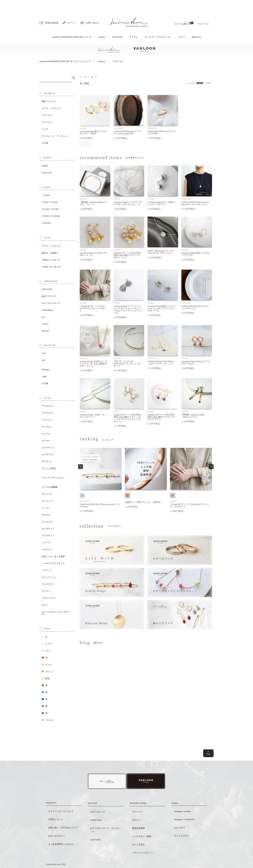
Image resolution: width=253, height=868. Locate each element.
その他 (45, 132)
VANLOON (117, 26)
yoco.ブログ (180, 817)
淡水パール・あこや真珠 (53, 545)
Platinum (46, 358)
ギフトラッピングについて (61, 801)
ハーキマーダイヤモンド (53, 552)
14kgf (44, 365)
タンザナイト (48, 518)
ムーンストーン (49, 566)
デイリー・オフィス (51, 235)
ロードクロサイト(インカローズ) (56, 602)
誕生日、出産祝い (50, 242)
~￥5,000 (46, 184)
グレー (47, 640)
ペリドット (47, 559)
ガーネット (47, 450)
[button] (81, 456)
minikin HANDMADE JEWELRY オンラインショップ (65, 50)
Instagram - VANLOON (184, 809)
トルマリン (47, 538)
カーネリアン (48, 443)
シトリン (46, 497)
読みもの (196, 26)
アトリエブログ (181, 825)
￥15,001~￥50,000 (50, 198)
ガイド (182, 26)
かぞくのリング (98, 801)
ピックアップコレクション (158, 26)
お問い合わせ (90, 12)
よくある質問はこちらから (61, 834)
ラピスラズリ (48, 573)
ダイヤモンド (48, 524)
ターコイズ (47, 511)
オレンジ (48, 660)
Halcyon (45, 320)
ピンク (47, 653)
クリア (47, 633)
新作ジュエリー (49, 90)
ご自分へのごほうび (51, 256)
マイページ (203, 13)
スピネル (46, 504)
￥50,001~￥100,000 (51, 205)
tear (43, 306)
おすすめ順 (190, 72)
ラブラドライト (49, 587)
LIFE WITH (47, 278)
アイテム (134, 26)
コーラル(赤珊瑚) (50, 476)
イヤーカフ (118, 50)
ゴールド (48, 709)
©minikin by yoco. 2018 (56, 854)
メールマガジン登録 (142, 826)
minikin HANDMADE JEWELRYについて (72, 26)
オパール (46, 423)
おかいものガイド (57, 825)
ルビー (45, 594)
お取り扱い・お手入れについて (63, 817)
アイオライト (48, 395)
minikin (102, 26)
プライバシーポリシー (143, 842)
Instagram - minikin (182, 801)
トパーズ (46, 531)
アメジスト (47, 409)
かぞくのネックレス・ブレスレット (105, 819)
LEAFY (45, 313)
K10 (44, 349)
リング (45, 118)
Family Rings (96, 810)
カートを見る (184, 12)
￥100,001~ (47, 212)
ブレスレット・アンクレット (55, 125)
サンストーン (48, 490)
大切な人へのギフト (51, 249)
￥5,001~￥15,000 (50, 191)
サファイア (47, 483)
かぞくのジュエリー (51, 292)
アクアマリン (48, 402)
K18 (44, 342)
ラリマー (46, 580)
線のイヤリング (49, 285)
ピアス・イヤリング (51, 97)
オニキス (46, 429)
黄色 (46, 667)
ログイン (69, 12)
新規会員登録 (49, 12)
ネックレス (47, 111)
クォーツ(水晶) (49, 457)
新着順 (208, 72)
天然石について (56, 809)
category (101, 50)
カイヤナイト (48, 436)
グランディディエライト (53, 467)
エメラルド (47, 416)
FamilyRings (47, 299)
